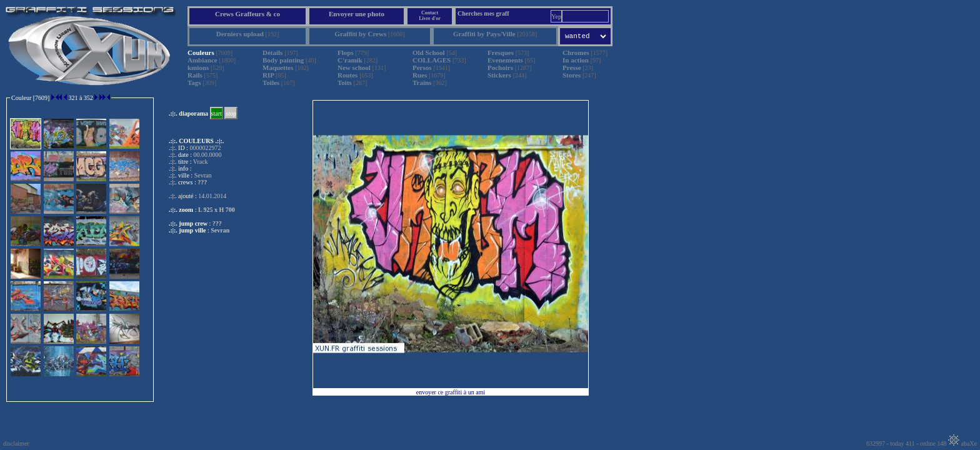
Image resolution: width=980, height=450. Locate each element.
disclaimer (16, 443)
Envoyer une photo (357, 14)
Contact (430, 13)
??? (217, 223)
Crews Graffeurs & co (247, 14)
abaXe (962, 443)
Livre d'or (430, 18)
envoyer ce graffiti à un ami (451, 392)
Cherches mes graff (483, 13)
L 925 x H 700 (217, 210)
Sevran (220, 230)
